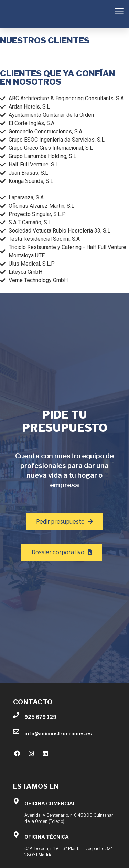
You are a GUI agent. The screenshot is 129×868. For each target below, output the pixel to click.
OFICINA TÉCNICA (47, 837)
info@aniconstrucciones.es (58, 733)
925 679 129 (40, 717)
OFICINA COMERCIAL (50, 803)
